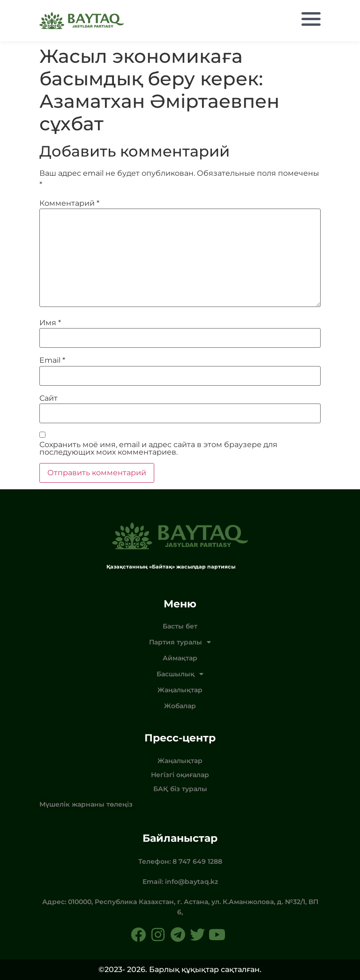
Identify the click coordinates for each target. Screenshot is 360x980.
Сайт (49, 398)
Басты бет (180, 626)
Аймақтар (180, 658)
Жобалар (180, 706)
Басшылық (180, 674)
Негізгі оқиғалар (180, 775)
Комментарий (69, 203)
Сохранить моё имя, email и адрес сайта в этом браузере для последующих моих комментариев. (158, 449)
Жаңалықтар (180, 690)
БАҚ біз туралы (180, 789)
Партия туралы (180, 642)
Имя (50, 323)
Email (52, 360)
